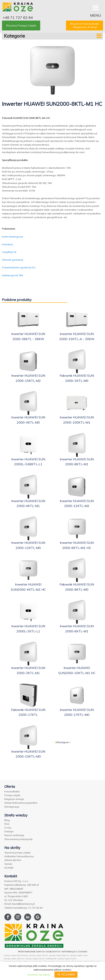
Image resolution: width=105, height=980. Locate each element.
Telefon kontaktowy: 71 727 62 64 (23, 908)
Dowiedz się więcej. (39, 975)
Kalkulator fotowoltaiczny (19, 856)
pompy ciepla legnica (59, 955)
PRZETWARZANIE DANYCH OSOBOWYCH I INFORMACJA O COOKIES (53, 952)
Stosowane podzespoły (18, 839)
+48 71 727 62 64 (18, 17)
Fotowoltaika (12, 791)
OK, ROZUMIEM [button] (66, 974)
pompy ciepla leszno (39, 955)
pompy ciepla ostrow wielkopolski (41, 959)
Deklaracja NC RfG (13, 275)
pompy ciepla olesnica (14, 959)
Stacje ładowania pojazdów (21, 803)
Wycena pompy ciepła (17, 853)
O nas (8, 828)
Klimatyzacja (12, 807)
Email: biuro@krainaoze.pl (20, 904)
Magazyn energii (14, 799)
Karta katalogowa (12, 237)
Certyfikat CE (9, 252)
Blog (7, 820)
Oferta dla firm (13, 860)
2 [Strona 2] (57, 742)
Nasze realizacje (14, 835)
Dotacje (9, 831)
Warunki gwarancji (13, 260)
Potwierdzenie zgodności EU (19, 267)
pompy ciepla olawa (67, 959)
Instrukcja (7, 244)
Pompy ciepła (12, 795)
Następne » (64, 742)
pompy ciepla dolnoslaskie (16, 955)
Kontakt (9, 868)
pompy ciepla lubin (79, 955)
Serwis (8, 864)
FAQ (7, 824)
